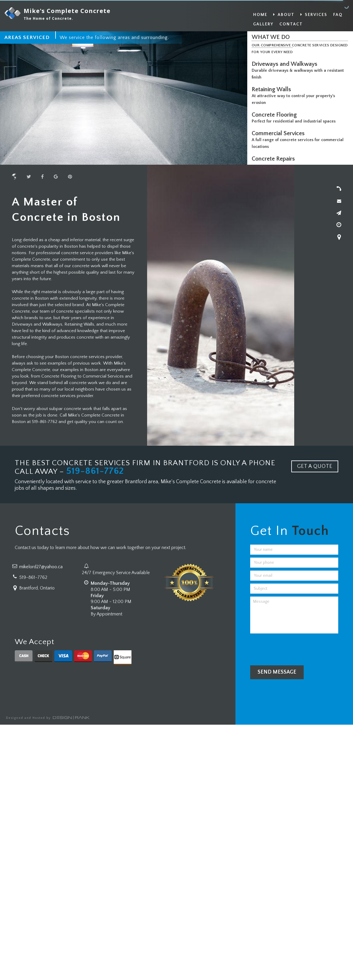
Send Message (277, 672)
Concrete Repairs (275, 159)
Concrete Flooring (276, 115)
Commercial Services (280, 133)
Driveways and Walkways (286, 64)
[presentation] (295, 648)
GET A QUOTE (315, 466)
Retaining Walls (273, 89)
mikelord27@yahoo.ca (41, 567)
